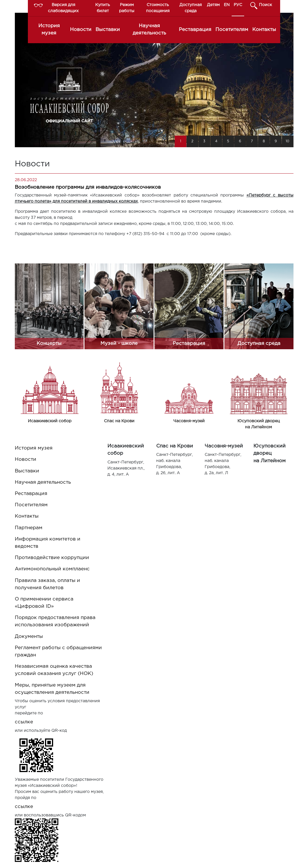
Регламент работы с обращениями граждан (58, 652)
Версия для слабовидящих (63, 8)
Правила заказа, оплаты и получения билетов (47, 584)
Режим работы (127, 8)
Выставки (108, 30)
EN (227, 5)
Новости (81, 30)
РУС (238, 5)
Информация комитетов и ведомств (48, 543)
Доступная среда (191, 8)
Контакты (264, 30)
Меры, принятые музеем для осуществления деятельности (52, 689)
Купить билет (103, 8)
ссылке (24, 722)
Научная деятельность (149, 30)
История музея (49, 30)
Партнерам (29, 528)
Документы (29, 637)
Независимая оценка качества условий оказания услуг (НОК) (54, 670)
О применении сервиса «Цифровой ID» (44, 603)
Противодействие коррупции (52, 558)
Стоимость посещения (158, 8)
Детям (213, 5)
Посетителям (232, 30)
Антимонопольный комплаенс (52, 569)
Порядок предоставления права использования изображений (55, 621)
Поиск (265, 5)
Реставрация (195, 30)
